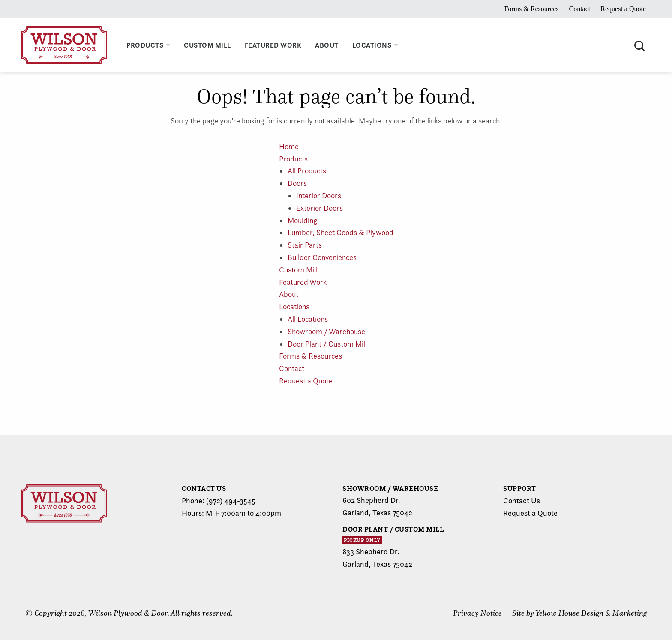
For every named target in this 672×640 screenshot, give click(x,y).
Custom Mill (298, 270)
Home (289, 146)
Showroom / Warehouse (326, 331)
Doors (297, 183)
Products (293, 159)
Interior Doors (319, 196)
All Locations (308, 319)
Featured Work (303, 282)
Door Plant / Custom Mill (327, 344)
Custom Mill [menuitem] (207, 45)
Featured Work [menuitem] (273, 45)
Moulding (302, 220)
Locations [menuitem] (372, 45)
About (289, 294)
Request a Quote (623, 9)
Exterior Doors (319, 208)
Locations (294, 307)
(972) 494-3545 (231, 501)
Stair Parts (305, 245)
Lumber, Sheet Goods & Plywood (340, 232)
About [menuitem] (327, 45)
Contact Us (522, 501)
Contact (579, 9)
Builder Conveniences (322, 257)
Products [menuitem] (145, 45)
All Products (307, 171)
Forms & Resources (531, 9)
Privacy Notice (477, 613)
